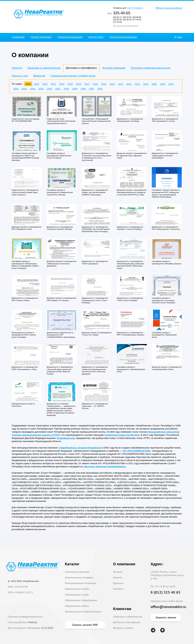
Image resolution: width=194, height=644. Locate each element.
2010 (146, 84)
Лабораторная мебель (77, 606)
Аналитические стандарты (79, 577)
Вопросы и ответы (123, 628)
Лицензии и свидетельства (44, 68)
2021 (53, 84)
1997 (91, 89)
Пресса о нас (20, 76)
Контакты (118, 589)
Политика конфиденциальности (150, 68)
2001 (58, 89)
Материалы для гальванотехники (83, 611)
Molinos (33, 622)
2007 (171, 84)
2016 (95, 84)
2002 (49, 89)
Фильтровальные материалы (81, 583)
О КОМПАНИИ (18, 37)
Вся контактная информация (126, 26)
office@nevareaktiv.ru (168, 607)
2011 (137, 84)
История (118, 572)
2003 (41, 89)
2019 (70, 84)
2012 (129, 84)
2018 (78, 84)
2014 (112, 84)
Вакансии (39, 76)
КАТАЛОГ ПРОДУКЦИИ (41, 37)
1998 (83, 89)
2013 (121, 84)
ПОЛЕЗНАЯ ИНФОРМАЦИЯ (70, 37)
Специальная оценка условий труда (73, 76)
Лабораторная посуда (77, 595)
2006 (16, 89)
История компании (114, 68)
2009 (154, 84)
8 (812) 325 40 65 (165, 592)
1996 (100, 89)
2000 (66, 89)
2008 (163, 84)
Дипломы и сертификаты (127, 622)
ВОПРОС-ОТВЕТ (96, 37)
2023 (36, 84)
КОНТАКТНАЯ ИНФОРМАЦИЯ (123, 37)
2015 (104, 84)
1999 (75, 89)
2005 (24, 89)
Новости (17, 68)
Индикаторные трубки (77, 589)
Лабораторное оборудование (81, 600)
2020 (62, 84)
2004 (33, 89)
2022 (45, 84)
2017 (87, 84)
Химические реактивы (77, 572)
